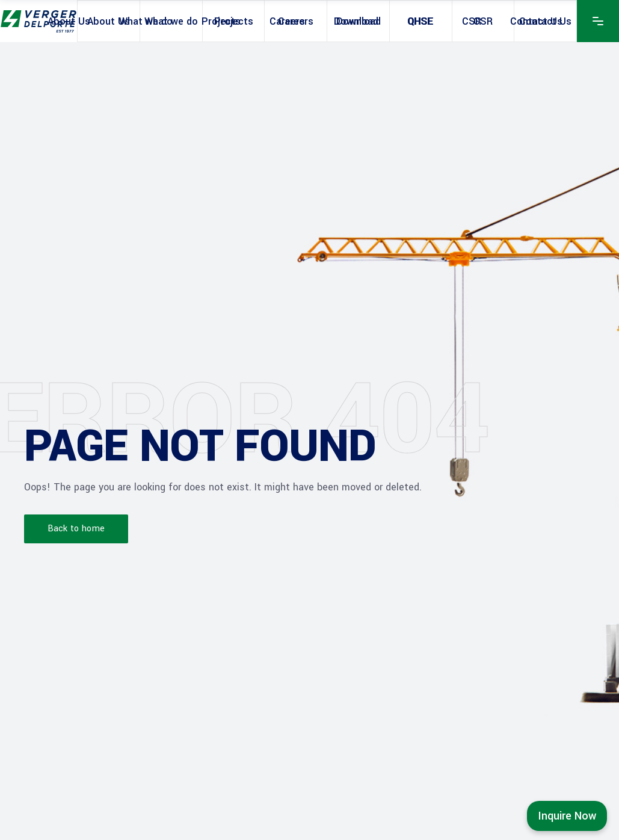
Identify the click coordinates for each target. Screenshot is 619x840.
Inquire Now (567, 816)
